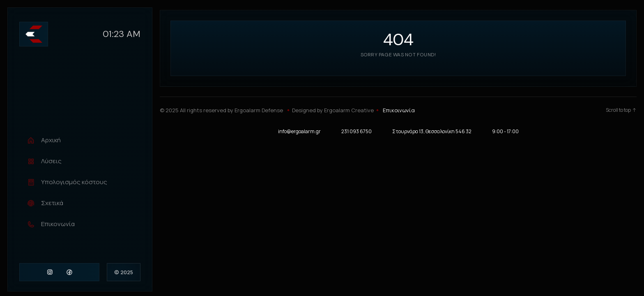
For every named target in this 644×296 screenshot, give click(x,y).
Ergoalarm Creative (349, 110)
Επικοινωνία (399, 110)
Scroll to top (621, 110)
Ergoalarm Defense (259, 110)
